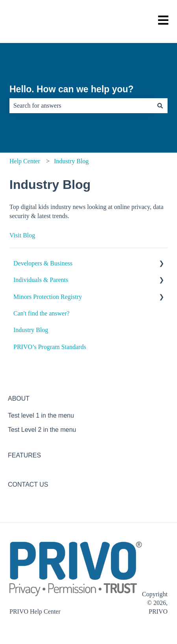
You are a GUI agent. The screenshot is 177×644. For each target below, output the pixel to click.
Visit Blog (22, 235)
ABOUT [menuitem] (19, 399)
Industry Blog (71, 161)
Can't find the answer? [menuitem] (41, 313)
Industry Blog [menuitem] (31, 330)
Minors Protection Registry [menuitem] (48, 297)
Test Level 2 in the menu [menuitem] (42, 430)
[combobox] (81, 106)
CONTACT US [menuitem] (28, 484)
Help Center (25, 161)
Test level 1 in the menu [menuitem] (41, 415)
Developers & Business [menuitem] (43, 263)
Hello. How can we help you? (72, 89)
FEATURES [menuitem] (24, 455)
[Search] (160, 106)
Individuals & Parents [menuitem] (41, 280)
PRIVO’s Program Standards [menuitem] (50, 347)
